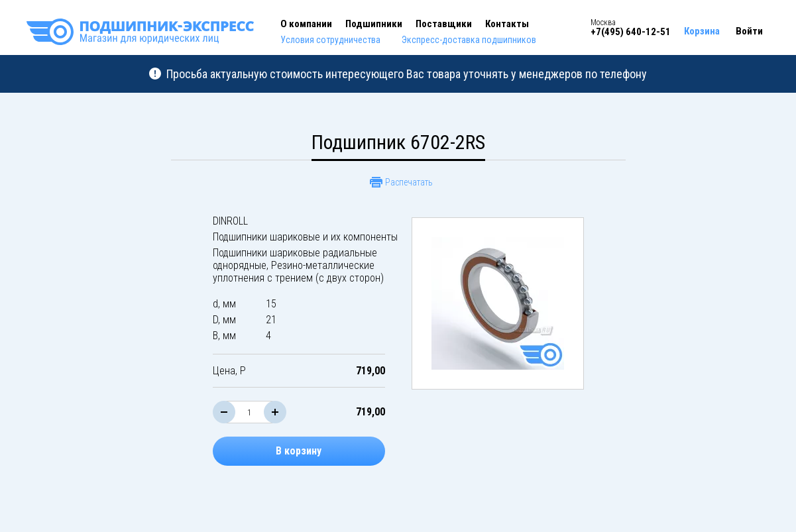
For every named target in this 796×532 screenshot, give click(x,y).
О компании (306, 24)
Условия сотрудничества (330, 40)
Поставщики (444, 24)
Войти (749, 31)
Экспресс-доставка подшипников (469, 40)
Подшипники (374, 24)
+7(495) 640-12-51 (631, 32)
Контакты (507, 24)
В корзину (299, 451)
